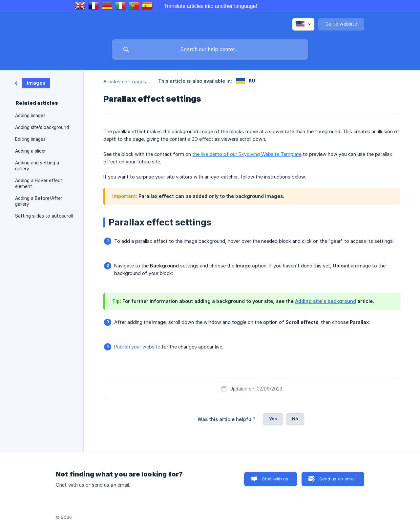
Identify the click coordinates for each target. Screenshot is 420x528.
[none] (303, 24)
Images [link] (138, 82)
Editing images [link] (30, 139)
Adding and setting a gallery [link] (37, 166)
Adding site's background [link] (42, 127)
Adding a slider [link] (31, 151)
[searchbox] (210, 50)
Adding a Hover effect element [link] (39, 183)
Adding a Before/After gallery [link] (39, 201)
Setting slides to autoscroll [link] (44, 216)
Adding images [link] (30, 116)
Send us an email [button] (337, 479)
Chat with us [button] (275, 479)
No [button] (295, 419)
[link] (32, 83)
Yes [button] (273, 419)
